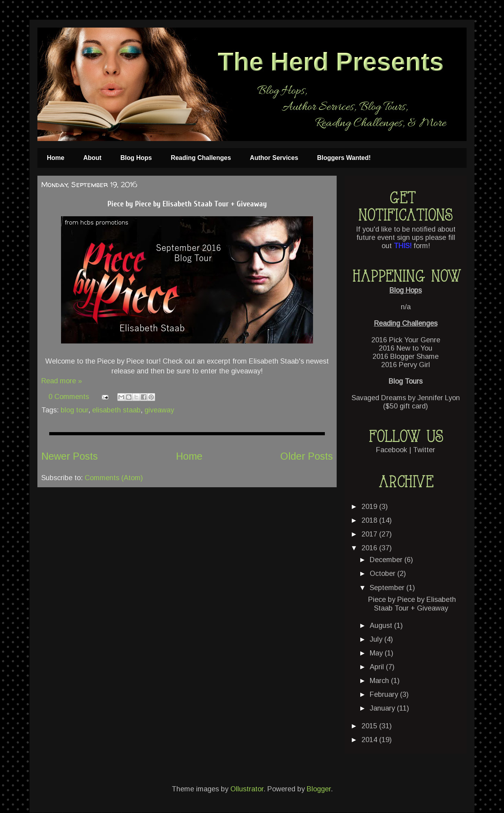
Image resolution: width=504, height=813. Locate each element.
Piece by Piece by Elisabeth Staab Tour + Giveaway (187, 204)
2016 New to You (406, 348)
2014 (370, 740)
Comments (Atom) (114, 478)
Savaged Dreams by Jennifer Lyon (406, 398)
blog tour (74, 410)
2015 (370, 726)
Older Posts (307, 456)
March (380, 681)
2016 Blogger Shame (406, 356)
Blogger (319, 789)
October (384, 574)
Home (56, 158)
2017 (370, 534)
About (92, 158)
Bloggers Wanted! (344, 158)
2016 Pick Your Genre (406, 340)
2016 (370, 548)
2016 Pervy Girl (406, 365)
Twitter (424, 450)
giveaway (159, 410)
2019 (370, 507)
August (382, 626)
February (385, 694)
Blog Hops (136, 158)
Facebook (392, 450)
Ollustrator (247, 789)
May (377, 653)
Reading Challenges (201, 158)
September (388, 588)
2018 (370, 520)
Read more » (62, 381)
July (377, 639)
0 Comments (69, 397)
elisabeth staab (116, 410)
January (383, 708)
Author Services (274, 158)
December (387, 560)
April (378, 667)
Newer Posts (69, 456)
